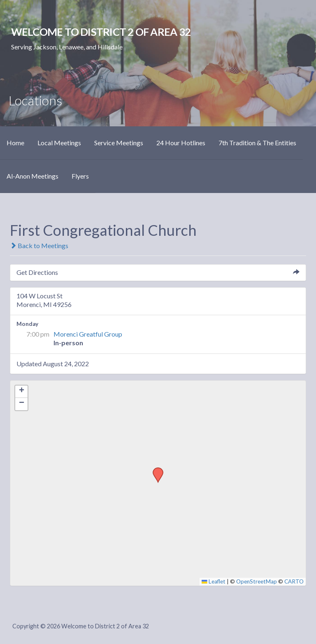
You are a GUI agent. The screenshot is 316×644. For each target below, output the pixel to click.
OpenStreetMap (257, 581)
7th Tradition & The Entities (257, 143)
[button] (155, 470)
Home (15, 143)
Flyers (80, 176)
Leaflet (214, 581)
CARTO (294, 581)
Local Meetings (59, 143)
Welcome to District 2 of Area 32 (101, 32)
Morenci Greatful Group (88, 334)
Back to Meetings (39, 245)
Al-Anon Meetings (33, 176)
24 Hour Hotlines (181, 143)
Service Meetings (119, 143)
